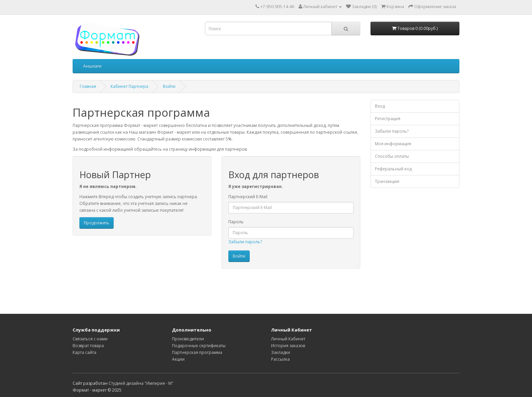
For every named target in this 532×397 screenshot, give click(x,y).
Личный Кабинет (288, 339)
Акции (178, 359)
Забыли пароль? (245, 242)
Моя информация (393, 144)
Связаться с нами (90, 339)
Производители (188, 339)
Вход (380, 106)
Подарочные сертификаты (199, 346)
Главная (88, 86)
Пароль (236, 222)
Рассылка (280, 359)
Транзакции (387, 181)
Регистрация (388, 119)
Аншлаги (92, 66)
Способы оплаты (392, 156)
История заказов (288, 346)
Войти (169, 86)
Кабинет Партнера (129, 86)
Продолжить (97, 223)
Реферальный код (393, 169)
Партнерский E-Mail (248, 197)
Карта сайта (84, 352)
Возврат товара (88, 346)
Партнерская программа (197, 352)
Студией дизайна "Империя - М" (141, 383)
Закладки (281, 352)
